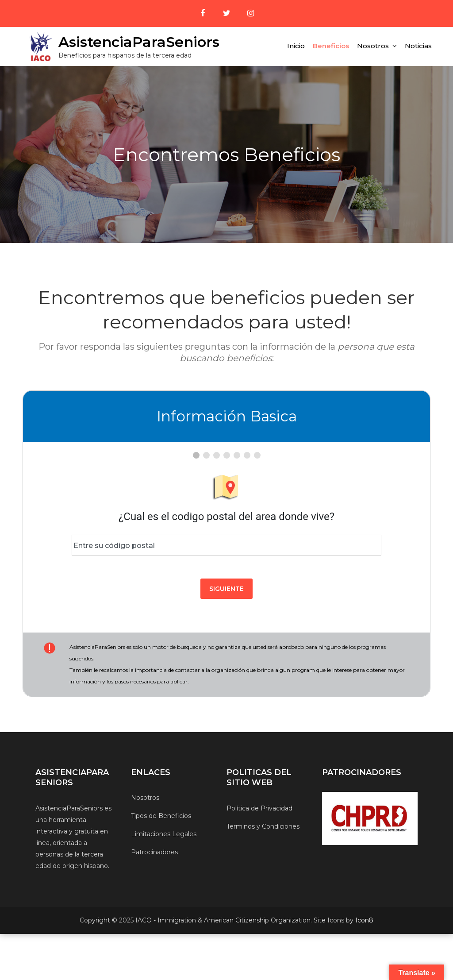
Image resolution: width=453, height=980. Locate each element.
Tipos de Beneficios (161, 816)
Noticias (418, 46)
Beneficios (331, 46)
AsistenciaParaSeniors (139, 42)
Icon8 (364, 920)
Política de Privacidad (259, 808)
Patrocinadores (154, 852)
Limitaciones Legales (164, 834)
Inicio (296, 46)
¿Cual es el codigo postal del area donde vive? (226, 517)
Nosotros (373, 46)
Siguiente (226, 589)
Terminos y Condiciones (263, 826)
